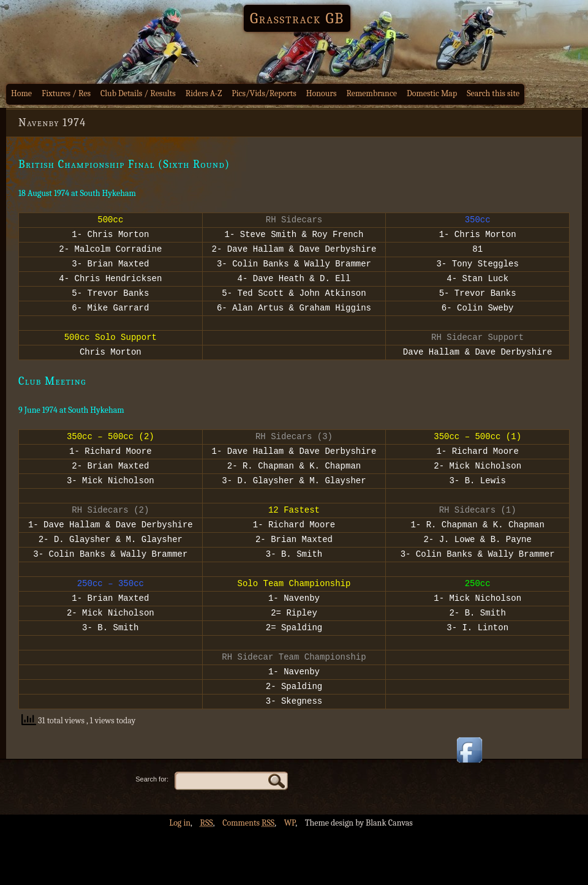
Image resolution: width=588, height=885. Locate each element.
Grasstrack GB (297, 18)
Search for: (152, 832)
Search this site (493, 93)
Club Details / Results (138, 93)
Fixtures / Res (66, 93)
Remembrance (371, 93)
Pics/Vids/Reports (264, 93)
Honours (322, 93)
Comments (248, 876)
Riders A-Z (204, 93)
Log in (180, 876)
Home (21, 93)
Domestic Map (432, 93)
